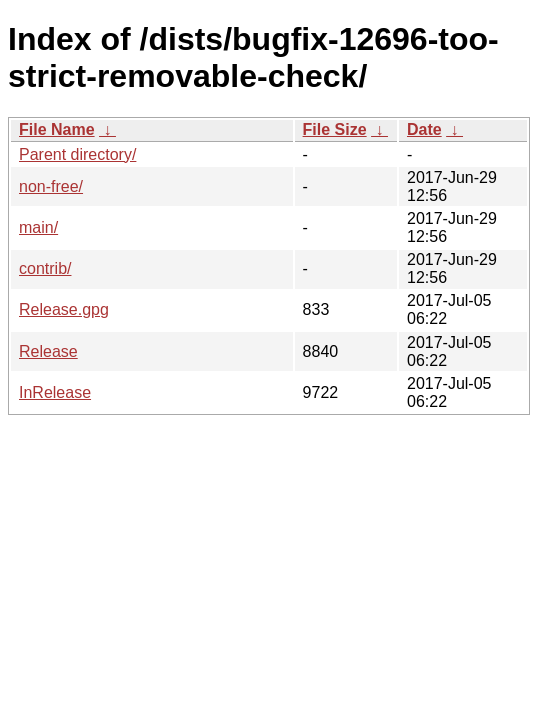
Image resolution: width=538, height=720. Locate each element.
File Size (335, 129)
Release (48, 351)
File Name (57, 129)
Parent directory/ (77, 154)
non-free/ (51, 186)
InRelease (55, 392)
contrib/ (45, 268)
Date (424, 129)
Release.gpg (64, 309)
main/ (38, 227)
